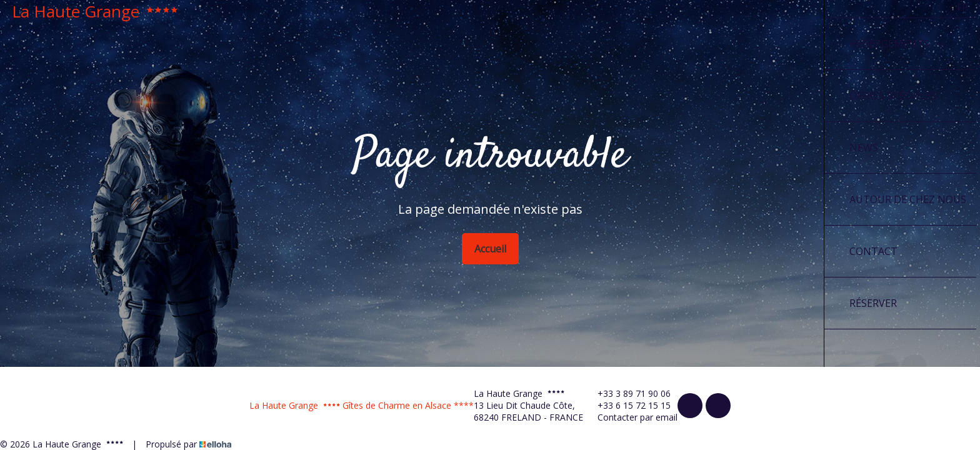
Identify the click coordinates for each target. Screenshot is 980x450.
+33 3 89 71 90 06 (627, 393)
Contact (873, 251)
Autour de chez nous (908, 199)
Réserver (873, 303)
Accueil (490, 249)
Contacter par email (630, 417)
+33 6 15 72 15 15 (627, 405)
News (864, 147)
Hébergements (897, 44)
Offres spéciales (893, 96)
